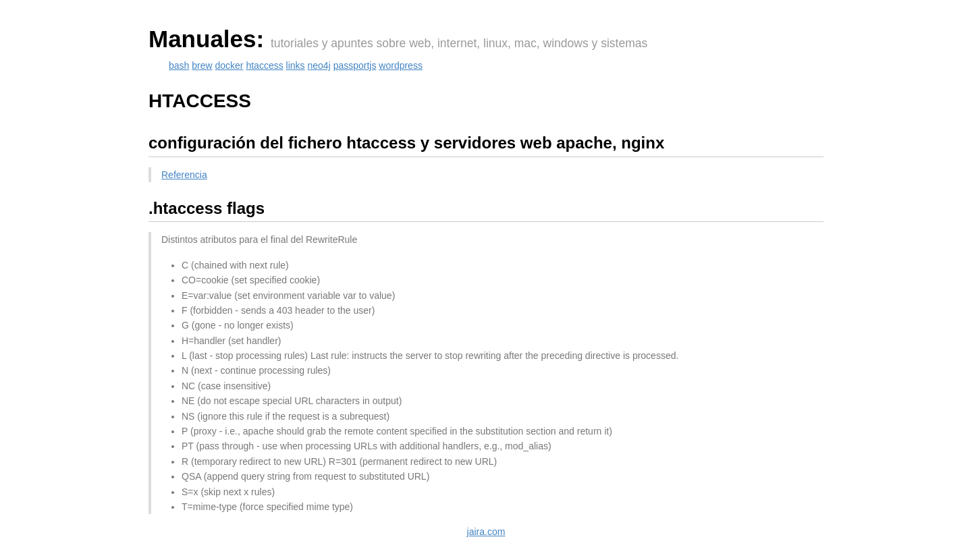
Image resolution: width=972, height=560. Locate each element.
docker (230, 65)
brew (202, 65)
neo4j (319, 65)
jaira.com (486, 532)
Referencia (184, 175)
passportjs (355, 65)
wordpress (401, 65)
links (296, 65)
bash (179, 65)
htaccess (264, 65)
